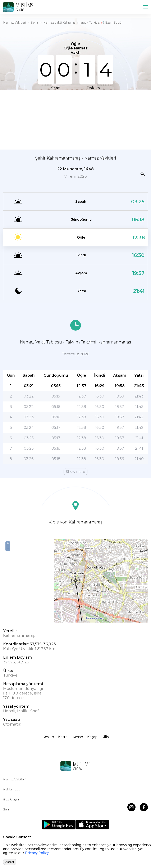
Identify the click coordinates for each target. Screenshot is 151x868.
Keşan (78, 737)
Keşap (92, 737)
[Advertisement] (75, 120)
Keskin (48, 737)
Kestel (63, 737)
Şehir (35, 23)
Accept (10, 862)
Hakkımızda (12, 789)
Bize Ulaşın (11, 799)
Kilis (105, 737)
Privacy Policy (37, 853)
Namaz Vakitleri (15, 23)
